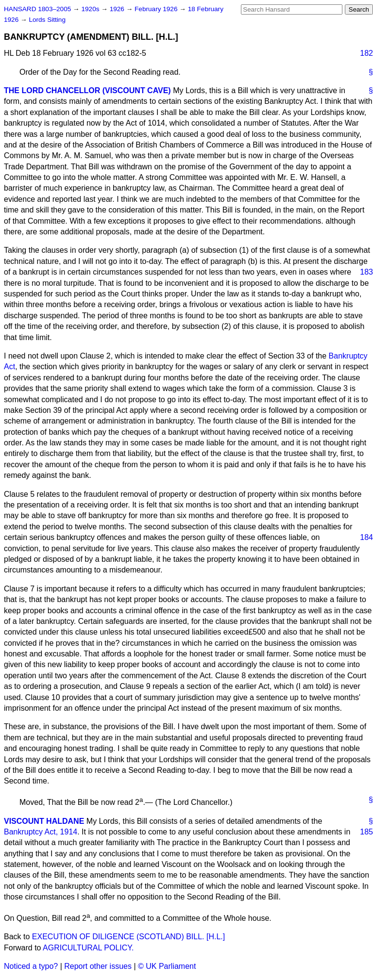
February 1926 (157, 9)
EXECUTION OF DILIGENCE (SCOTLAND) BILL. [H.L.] (128, 937)
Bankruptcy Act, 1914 (41, 832)
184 (366, 537)
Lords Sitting (47, 20)
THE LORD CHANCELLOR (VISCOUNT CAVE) (87, 90)
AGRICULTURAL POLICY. (88, 948)
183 (366, 272)
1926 (118, 9)
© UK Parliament (167, 966)
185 (366, 832)
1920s (91, 9)
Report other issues (98, 966)
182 (366, 53)
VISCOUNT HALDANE (44, 821)
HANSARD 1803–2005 (37, 9)
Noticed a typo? (31, 966)
